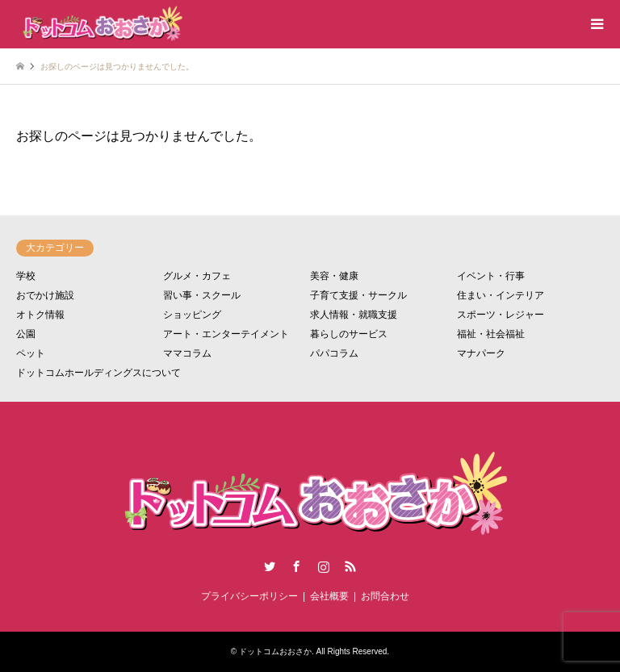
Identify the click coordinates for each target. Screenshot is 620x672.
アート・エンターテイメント (226, 334)
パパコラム (334, 353)
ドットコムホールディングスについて (98, 373)
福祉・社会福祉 (491, 334)
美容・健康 (334, 276)
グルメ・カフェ (197, 276)
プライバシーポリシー (249, 596)
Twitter (270, 566)
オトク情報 (40, 315)
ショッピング (192, 315)
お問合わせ (385, 596)
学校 (26, 276)
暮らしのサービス (349, 334)
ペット (31, 353)
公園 (26, 334)
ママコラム (187, 353)
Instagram (324, 566)
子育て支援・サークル (358, 295)
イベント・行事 (491, 276)
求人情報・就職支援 (354, 315)
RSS (350, 566)
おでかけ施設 (45, 295)
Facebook (296, 566)
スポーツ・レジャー (501, 315)
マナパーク (481, 353)
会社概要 (329, 596)
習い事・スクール (202, 295)
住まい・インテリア (501, 295)
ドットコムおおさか (275, 651)
